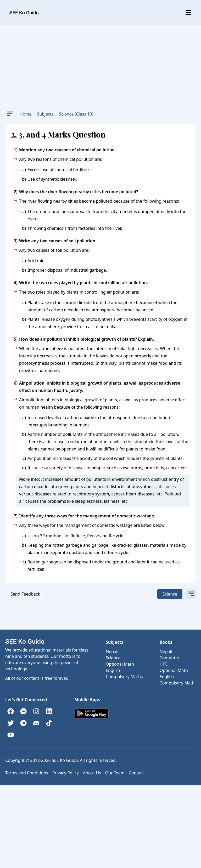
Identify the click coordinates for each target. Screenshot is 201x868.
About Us (92, 773)
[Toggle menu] (188, 13)
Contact (136, 773)
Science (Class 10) (76, 114)
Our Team (115, 773)
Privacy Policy (66, 773)
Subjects (45, 114)
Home (26, 114)
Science (170, 594)
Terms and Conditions (27, 773)
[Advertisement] (100, 64)
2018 (35, 760)
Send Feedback (25, 594)
